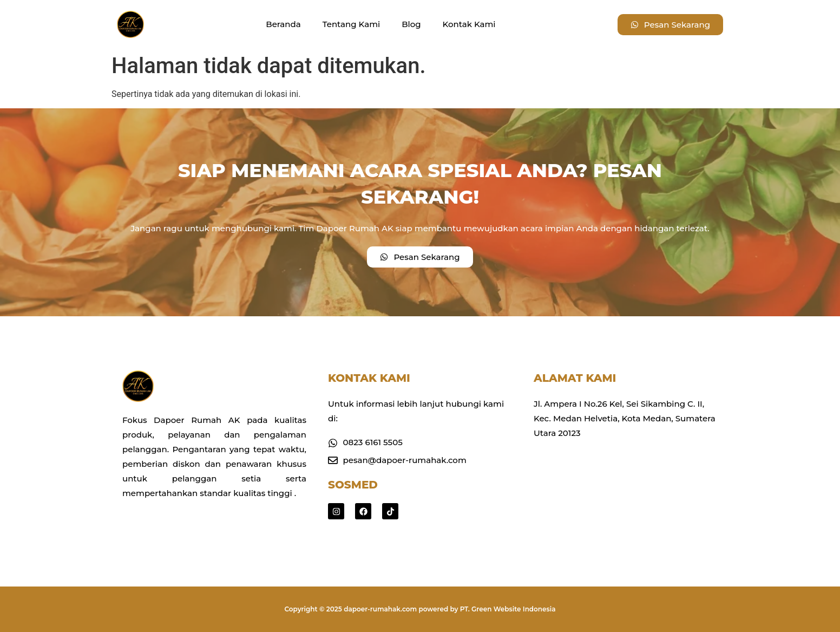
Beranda (283, 24)
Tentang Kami (351, 24)
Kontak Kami (469, 24)
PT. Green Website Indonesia (508, 609)
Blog (411, 24)
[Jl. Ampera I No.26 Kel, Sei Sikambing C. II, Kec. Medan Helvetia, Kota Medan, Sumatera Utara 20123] (626, 492)
